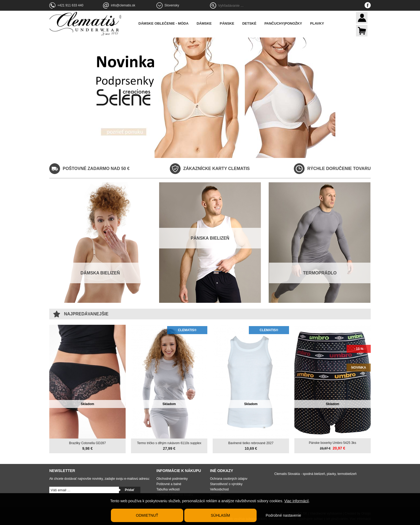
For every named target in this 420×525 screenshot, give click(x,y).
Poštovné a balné (169, 484)
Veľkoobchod (219, 489)
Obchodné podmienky (172, 478)
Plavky (320, 23)
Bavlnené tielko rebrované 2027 (251, 443)
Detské (253, 23)
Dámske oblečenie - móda (167, 23)
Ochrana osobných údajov (229, 478)
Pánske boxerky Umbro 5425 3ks (333, 442)
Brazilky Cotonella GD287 (87, 443)
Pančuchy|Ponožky (286, 23)
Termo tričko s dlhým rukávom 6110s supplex (169, 443)
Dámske (207, 23)
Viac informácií (297, 501)
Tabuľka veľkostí (168, 489)
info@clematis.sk (123, 5)
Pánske (230, 23)
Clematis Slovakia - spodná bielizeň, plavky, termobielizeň (315, 473)
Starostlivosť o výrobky (226, 484)
